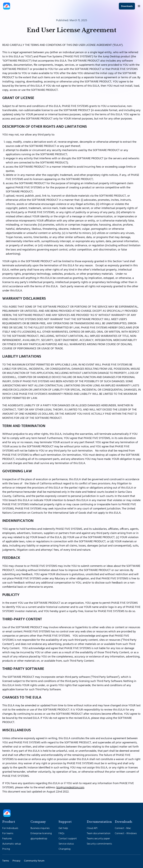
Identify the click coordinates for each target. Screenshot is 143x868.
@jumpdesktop (39, 839)
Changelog (65, 849)
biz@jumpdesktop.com (70, 788)
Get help (63, 828)
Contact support (68, 839)
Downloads (127, 6)
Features (7, 839)
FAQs (61, 833)
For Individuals (10, 828)
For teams (8, 833)
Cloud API (92, 828)
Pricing (6, 849)
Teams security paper (98, 839)
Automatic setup (12, 844)
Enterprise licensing (41, 833)
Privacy (16, 861)
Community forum (34, 861)
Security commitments (99, 844)
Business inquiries (40, 828)
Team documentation (99, 833)
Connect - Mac (123, 828)
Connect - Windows (126, 833)
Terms (6, 861)
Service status (66, 844)
